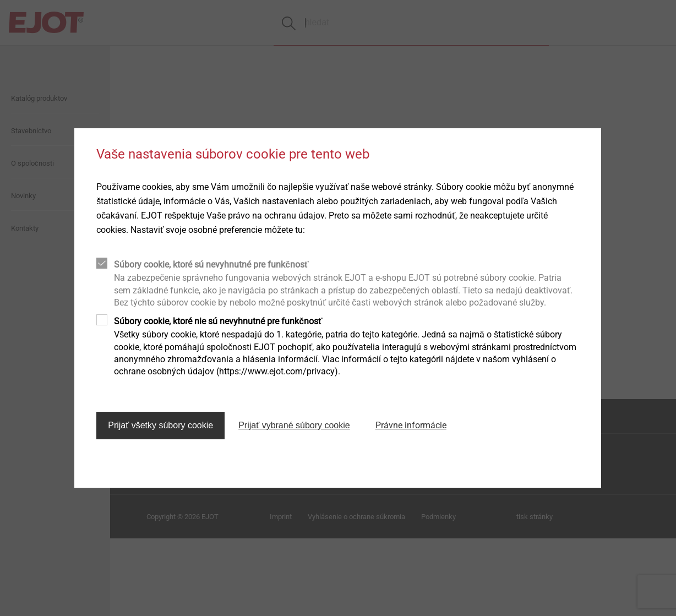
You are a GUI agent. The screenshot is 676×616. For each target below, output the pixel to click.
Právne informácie (411, 425)
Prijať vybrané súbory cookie (294, 425)
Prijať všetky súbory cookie (160, 425)
